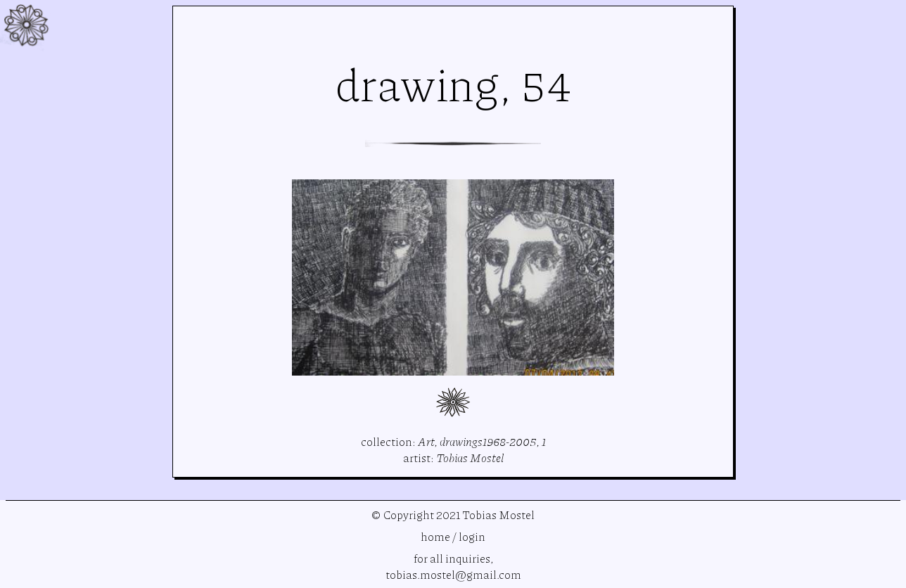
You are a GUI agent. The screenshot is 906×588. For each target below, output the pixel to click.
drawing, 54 (453, 83)
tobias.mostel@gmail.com (453, 574)
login (472, 536)
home (435, 536)
